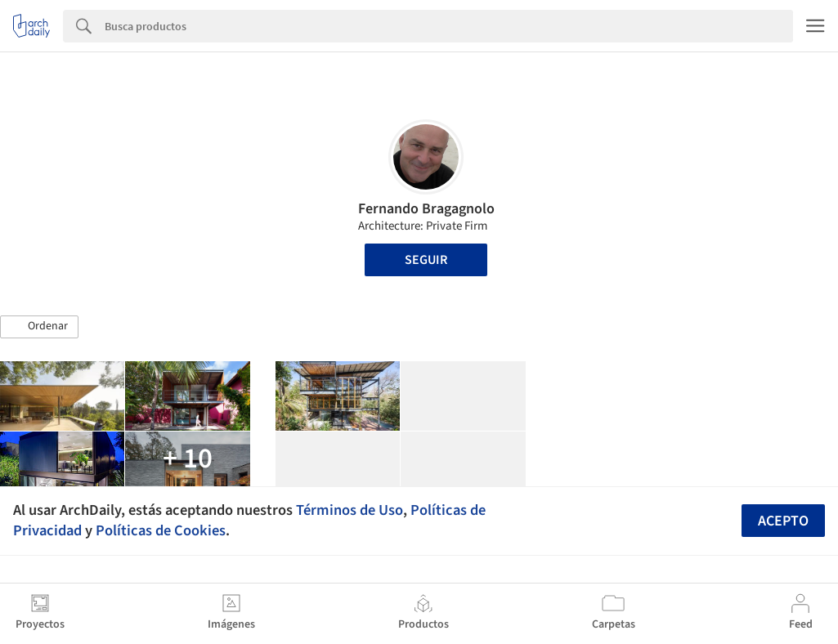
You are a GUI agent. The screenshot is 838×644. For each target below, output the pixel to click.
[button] (39, 327)
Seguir (426, 260)
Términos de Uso (350, 510)
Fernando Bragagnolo (426, 209)
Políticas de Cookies (161, 530)
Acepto (783, 521)
